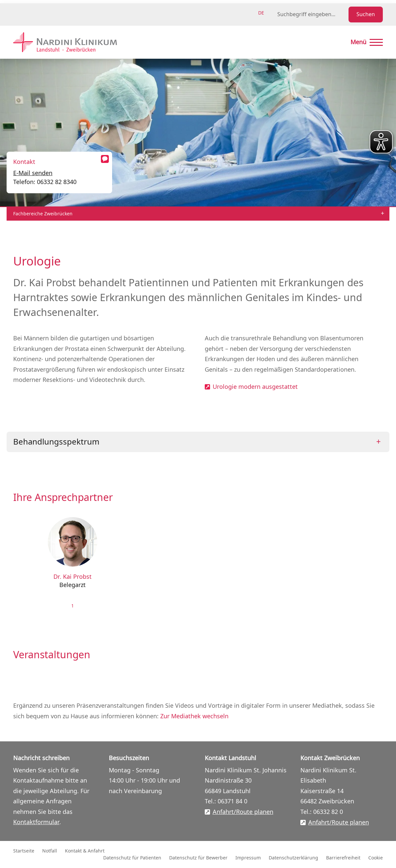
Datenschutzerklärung (293, 858)
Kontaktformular (36, 822)
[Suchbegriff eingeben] (312, 15)
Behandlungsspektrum (56, 442)
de (261, 13)
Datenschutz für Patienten (132, 858)
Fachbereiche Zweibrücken (43, 214)
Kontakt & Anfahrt (85, 851)
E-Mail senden (33, 173)
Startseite (24, 851)
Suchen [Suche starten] (366, 15)
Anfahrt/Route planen (243, 812)
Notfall (50, 851)
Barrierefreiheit (343, 858)
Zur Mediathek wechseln (194, 716)
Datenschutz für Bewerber (198, 858)
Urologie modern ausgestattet (255, 387)
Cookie (376, 858)
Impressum (248, 858)
